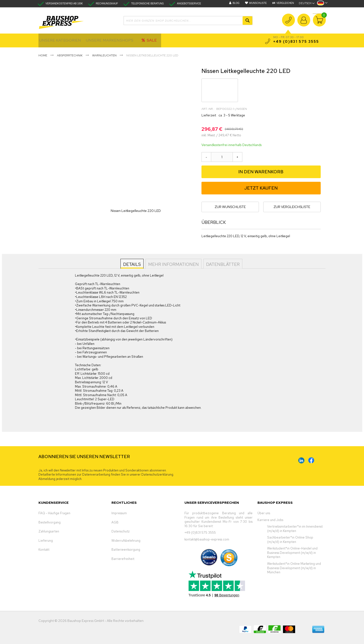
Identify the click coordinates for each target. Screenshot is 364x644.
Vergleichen (285, 3)
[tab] (132, 264)
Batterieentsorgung (126, 550)
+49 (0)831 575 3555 (288, 23)
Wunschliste (258, 3)
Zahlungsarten (49, 531)
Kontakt (44, 550)
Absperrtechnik (70, 55)
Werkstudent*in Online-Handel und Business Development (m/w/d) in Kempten (292, 553)
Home (43, 55)
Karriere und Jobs (270, 520)
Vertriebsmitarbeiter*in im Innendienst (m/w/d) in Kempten (295, 529)
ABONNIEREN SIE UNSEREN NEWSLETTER (84, 457)
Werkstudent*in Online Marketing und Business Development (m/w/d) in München (294, 568)
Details (132, 264)
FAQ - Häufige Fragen (54, 513)
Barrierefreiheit (123, 559)
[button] (322, 4)
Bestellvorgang (50, 522)
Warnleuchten (104, 55)
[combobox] (188, 21)
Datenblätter (222, 264)
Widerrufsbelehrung (126, 541)
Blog (236, 3)
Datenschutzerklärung (157, 474)
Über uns (264, 513)
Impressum (119, 513)
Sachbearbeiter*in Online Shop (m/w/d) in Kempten (290, 540)
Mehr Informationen (173, 264)
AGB (115, 522)
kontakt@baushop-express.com (207, 539)
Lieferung (46, 541)
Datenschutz (121, 531)
